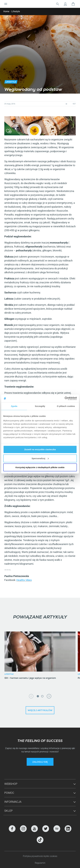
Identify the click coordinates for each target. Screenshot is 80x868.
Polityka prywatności (33, 856)
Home (6, 11)
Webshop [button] (11, 784)
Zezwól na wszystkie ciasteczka (40, 449)
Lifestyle (16, 11)
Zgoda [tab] (14, 406)
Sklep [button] (8, 811)
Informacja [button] (13, 802)
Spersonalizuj (40, 458)
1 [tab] (38, 696)
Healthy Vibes (24, 580)
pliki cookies (51, 856)
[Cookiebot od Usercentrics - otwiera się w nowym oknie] (65, 398)
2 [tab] (42, 696)
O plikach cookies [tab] (66, 406)
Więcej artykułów (40, 711)
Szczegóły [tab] (40, 406)
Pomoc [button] (9, 793)
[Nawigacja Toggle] (6, 4)
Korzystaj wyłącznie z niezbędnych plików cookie (40, 467)
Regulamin (40, 863)
